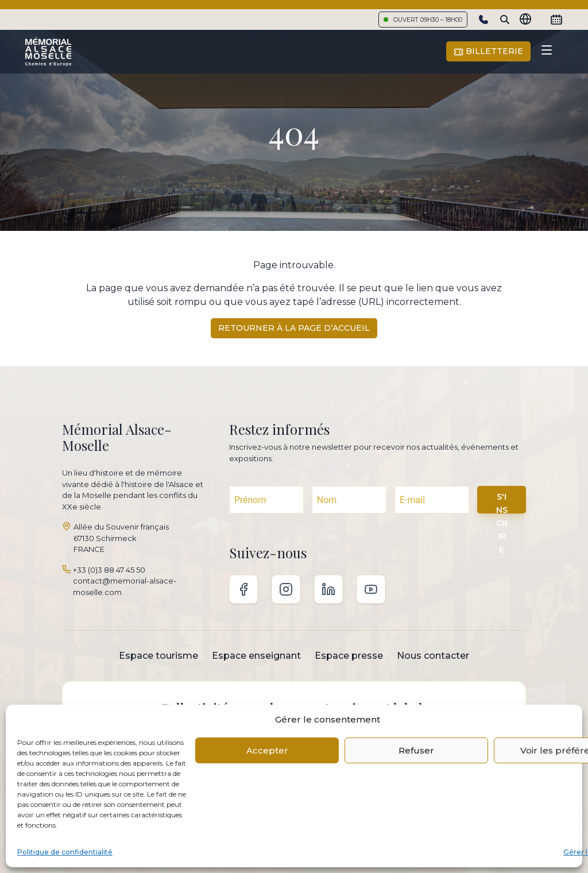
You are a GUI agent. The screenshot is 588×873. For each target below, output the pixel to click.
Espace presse (349, 656)
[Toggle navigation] (547, 52)
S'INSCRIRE (502, 503)
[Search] (505, 20)
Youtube (371, 589)
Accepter (267, 750)
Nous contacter (433, 656)
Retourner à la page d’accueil (294, 328)
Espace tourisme (158, 656)
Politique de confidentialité (65, 852)
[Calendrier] (556, 20)
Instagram (286, 589)
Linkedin (328, 589)
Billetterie (488, 51)
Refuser (416, 750)
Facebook (243, 589)
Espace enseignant (256, 656)
